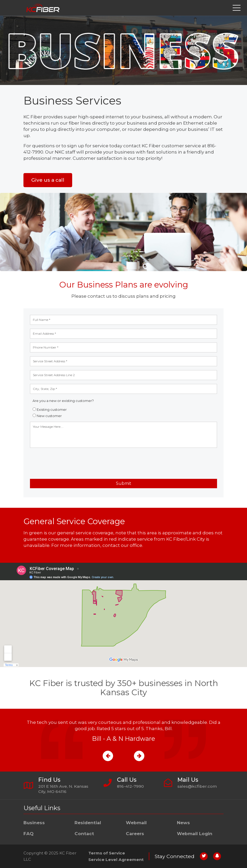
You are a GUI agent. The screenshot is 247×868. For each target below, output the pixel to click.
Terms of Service (107, 853)
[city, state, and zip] (123, 389)
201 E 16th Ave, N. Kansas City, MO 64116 (63, 789)
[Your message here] (123, 435)
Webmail (136, 823)
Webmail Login (195, 834)
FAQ (29, 834)
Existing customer (50, 410)
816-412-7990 (130, 786)
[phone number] (123, 347)
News (183, 823)
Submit (124, 483)
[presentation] (70, 463)
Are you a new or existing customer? (63, 401)
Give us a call (48, 180)
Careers (135, 834)
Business (34, 823)
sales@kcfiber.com (197, 786)
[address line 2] (123, 375)
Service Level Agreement (116, 860)
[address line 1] (123, 361)
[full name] (123, 320)
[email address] (123, 334)
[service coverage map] (123, 615)
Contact (84, 834)
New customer (47, 416)
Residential (88, 823)
